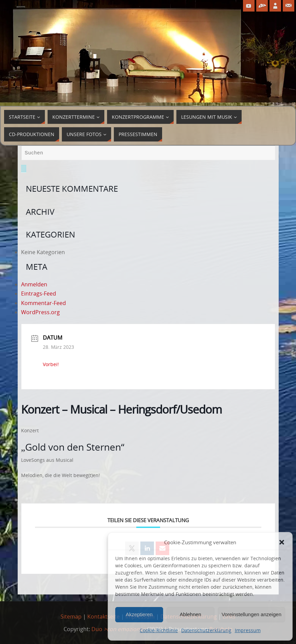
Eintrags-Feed (39, 293)
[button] (282, 542)
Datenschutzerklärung (206, 630)
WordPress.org (40, 312)
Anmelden (34, 284)
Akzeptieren (139, 614)
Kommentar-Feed (43, 303)
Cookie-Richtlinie (159, 630)
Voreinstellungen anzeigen (251, 614)
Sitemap (71, 617)
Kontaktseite (103, 617)
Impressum (248, 630)
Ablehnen (190, 614)
